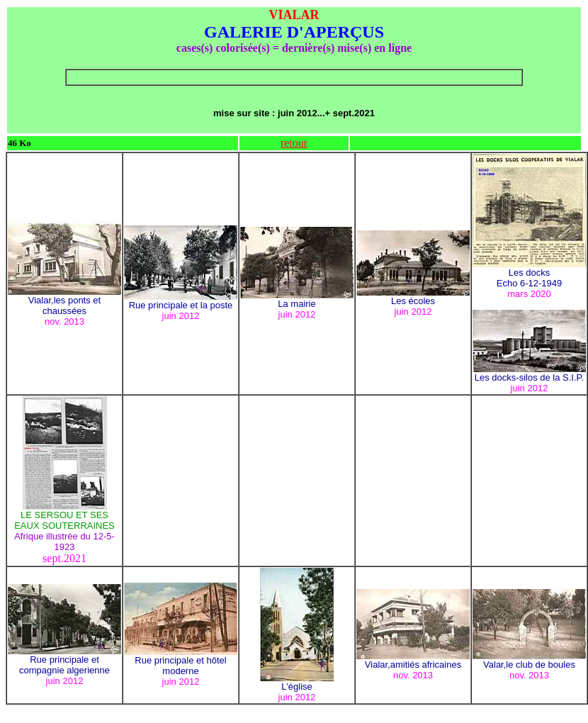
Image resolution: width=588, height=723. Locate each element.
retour (294, 143)
